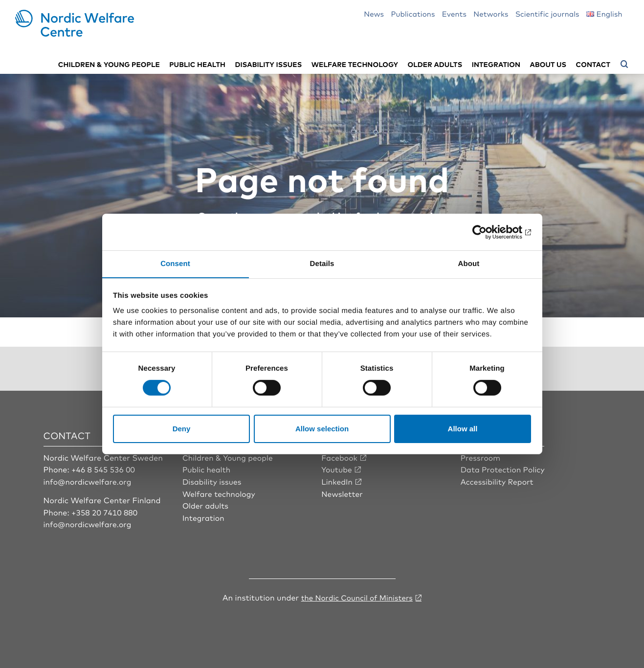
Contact (593, 64)
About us (548, 64)
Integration (496, 64)
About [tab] (469, 263)
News (374, 13)
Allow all (463, 429)
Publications (413, 13)
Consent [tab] (175, 263)
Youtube (337, 468)
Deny (182, 429)
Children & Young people (229, 457)
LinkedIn (337, 481)
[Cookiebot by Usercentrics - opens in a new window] (488, 232)
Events (454, 13)
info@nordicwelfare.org (89, 481)
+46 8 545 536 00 (104, 468)
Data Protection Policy (504, 468)
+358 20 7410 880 (105, 512)
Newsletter (343, 492)
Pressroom (481, 457)
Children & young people (109, 64)
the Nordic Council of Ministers (357, 596)
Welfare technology (355, 64)
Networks (491, 13)
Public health (197, 64)
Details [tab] (322, 263)
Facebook (340, 457)
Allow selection (322, 429)
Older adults (435, 64)
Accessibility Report (498, 481)
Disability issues (268, 64)
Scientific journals (547, 13)
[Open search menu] (624, 64)
